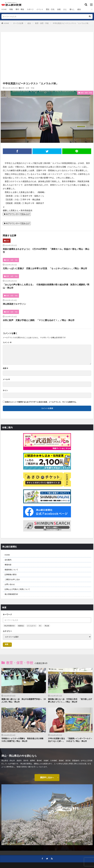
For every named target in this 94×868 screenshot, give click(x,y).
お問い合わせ (10, 584)
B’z (40, 626)
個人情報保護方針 (11, 594)
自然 (59, 9)
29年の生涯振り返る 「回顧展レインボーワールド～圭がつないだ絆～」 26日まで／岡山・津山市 (70, 740)
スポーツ (30, 9)
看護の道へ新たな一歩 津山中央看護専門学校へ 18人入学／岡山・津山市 (24, 700)
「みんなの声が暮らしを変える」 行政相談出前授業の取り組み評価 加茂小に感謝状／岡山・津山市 (46, 286)
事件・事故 (20, 9)
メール (6, 379)
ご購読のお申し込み (12, 579)
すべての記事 (18, 23)
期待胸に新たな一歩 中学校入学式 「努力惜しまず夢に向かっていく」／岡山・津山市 (70, 700)
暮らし (72, 9)
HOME (4, 9)
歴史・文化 (50, 9)
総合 (79, 9)
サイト (5, 390)
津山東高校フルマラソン (14, 304)
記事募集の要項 (11, 574)
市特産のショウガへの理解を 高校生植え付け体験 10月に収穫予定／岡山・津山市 (23, 740)
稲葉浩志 (21, 626)
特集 (11, 9)
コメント (7, 342)
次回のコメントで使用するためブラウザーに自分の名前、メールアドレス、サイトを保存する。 (41, 402)
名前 (5, 368)
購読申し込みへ (47, 777)
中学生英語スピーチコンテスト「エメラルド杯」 (71, 23)
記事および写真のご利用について (17, 589)
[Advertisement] (47, 44)
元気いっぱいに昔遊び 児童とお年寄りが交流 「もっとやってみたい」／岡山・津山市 (45, 268)
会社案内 (8, 560)
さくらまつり (31, 626)
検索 (7, 644)
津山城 (47, 626)
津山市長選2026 (9, 626)
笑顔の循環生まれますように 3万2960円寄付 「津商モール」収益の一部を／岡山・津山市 (46, 251)
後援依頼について (11, 570)
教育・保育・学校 (42, 23)
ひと (65, 9)
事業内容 (8, 565)
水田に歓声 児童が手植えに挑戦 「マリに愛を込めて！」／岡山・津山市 (39, 320)
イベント (40, 9)
